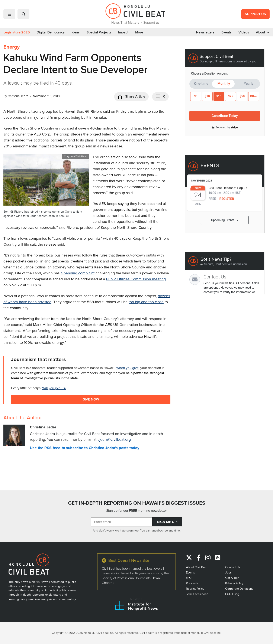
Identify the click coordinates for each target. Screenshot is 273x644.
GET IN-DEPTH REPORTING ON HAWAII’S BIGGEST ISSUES (137, 503)
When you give (127, 368)
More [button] (141, 32)
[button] (9, 14)
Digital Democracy (51, 32)
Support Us (255, 14)
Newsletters (205, 32)
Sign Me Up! (167, 522)
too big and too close (146, 302)
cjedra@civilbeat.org (114, 439)
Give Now (91, 399)
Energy (12, 47)
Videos (244, 32)
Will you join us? (54, 388)
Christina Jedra (18, 96)
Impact (123, 32)
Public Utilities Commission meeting (136, 279)
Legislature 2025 (17, 32)
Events (227, 32)
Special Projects (99, 32)
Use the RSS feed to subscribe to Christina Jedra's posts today (85, 448)
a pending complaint (78, 273)
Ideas (76, 32)
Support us (151, 22)
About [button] (263, 32)
